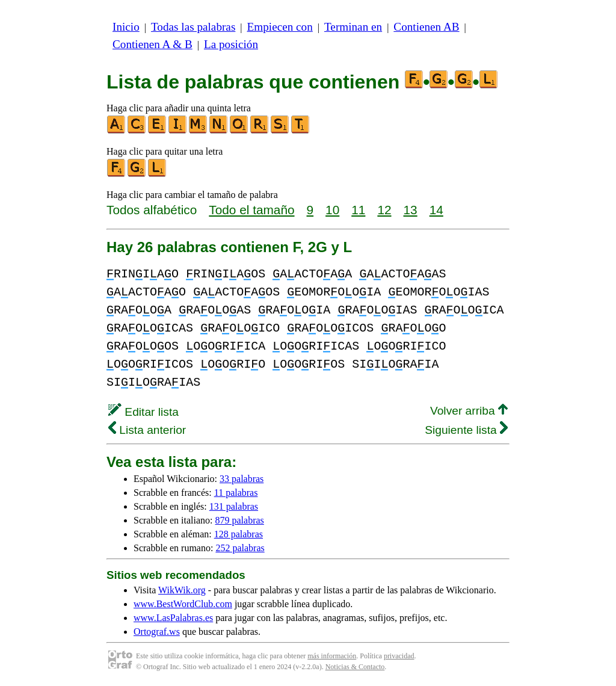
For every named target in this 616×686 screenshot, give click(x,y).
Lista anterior (147, 430)
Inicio (126, 27)
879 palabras (240, 520)
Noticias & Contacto (355, 667)
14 (436, 210)
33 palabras (242, 479)
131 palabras (234, 506)
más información (332, 656)
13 (411, 210)
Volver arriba (469, 411)
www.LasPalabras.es (173, 618)
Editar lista (143, 412)
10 (332, 210)
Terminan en (353, 27)
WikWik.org (182, 590)
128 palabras (239, 534)
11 (358, 210)
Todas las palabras (193, 27)
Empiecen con (280, 27)
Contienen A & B (152, 44)
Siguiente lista (466, 430)
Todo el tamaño (251, 210)
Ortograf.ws (157, 632)
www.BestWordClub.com (183, 604)
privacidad (399, 656)
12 (384, 210)
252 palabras (240, 548)
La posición (231, 44)
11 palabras (236, 493)
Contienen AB (426, 27)
